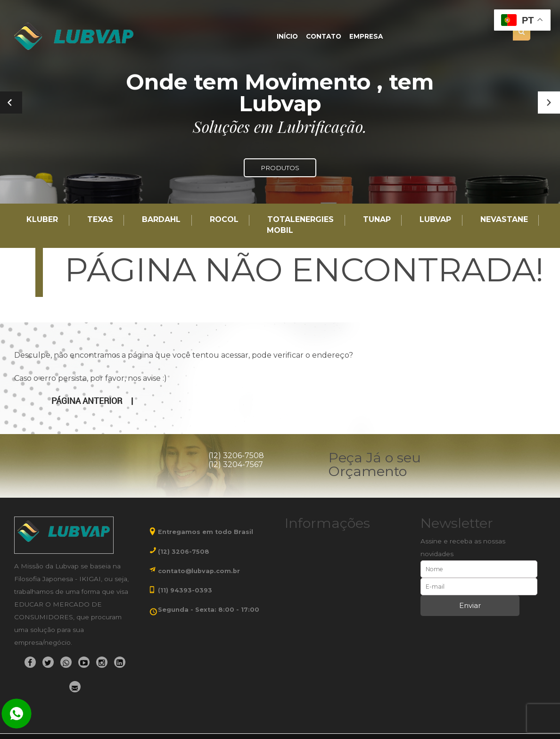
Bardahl (161, 220)
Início (287, 37)
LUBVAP (435, 220)
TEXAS (100, 220)
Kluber (42, 220)
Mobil (280, 231)
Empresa (366, 37)
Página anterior (87, 401)
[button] (549, 103)
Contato (324, 37)
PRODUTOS (280, 168)
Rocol (224, 220)
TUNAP (377, 220)
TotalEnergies (301, 220)
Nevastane (504, 220)
